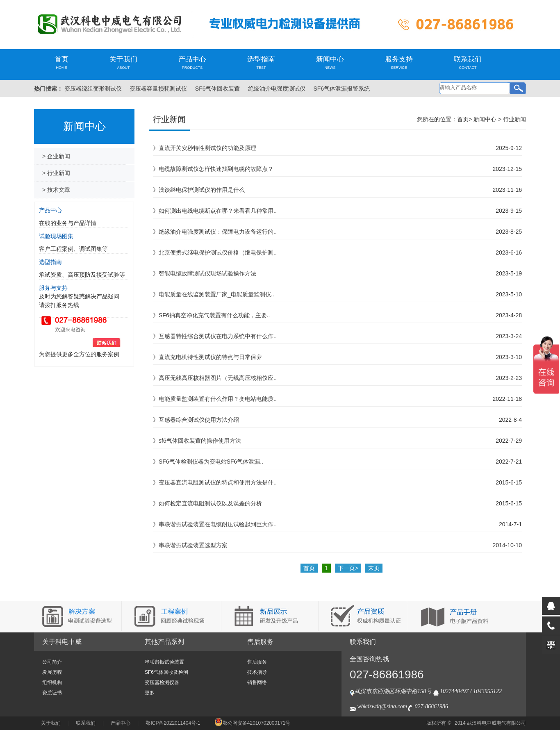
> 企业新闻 (56, 156)
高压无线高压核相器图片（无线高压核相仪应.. (218, 378)
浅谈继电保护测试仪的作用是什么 (202, 190)
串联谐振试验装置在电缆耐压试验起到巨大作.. (218, 524)
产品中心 (192, 63)
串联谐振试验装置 (164, 662)
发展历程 (52, 672)
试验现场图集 (56, 236)
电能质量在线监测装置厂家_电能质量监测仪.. (216, 294)
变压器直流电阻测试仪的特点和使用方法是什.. (218, 482)
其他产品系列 (164, 642)
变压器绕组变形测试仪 (93, 89)
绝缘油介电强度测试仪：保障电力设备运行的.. (218, 232)
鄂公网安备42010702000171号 (252, 723)
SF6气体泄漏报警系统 (341, 89)
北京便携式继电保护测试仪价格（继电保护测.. (218, 252)
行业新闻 (514, 119)
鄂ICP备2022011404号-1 (173, 723)
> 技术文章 (56, 190)
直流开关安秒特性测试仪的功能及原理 (207, 148)
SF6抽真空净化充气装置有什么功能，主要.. (214, 315)
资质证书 (52, 693)
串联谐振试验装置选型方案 (193, 545)
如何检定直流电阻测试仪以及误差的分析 (210, 503)
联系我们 (468, 63)
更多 (150, 693)
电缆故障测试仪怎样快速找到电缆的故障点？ (216, 169)
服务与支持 (53, 288)
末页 (374, 568)
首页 (61, 63)
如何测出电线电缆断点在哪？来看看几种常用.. (218, 211)
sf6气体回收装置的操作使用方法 (200, 441)
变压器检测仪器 (162, 682)
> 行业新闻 (56, 173)
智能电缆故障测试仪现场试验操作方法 (207, 273)
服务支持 (399, 63)
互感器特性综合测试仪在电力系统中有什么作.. (218, 336)
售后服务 (260, 642)
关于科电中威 (62, 642)
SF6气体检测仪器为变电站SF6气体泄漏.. (211, 462)
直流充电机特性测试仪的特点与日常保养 (210, 357)
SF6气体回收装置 (218, 89)
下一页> (348, 568)
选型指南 (261, 63)
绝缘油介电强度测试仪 (277, 89)
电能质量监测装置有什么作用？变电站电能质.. (218, 399)
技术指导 (257, 672)
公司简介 (52, 662)
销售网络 (257, 682)
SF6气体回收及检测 (166, 672)
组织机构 (52, 682)
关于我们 (123, 63)
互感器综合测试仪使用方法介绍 (199, 420)
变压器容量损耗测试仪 (158, 89)
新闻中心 (330, 63)
